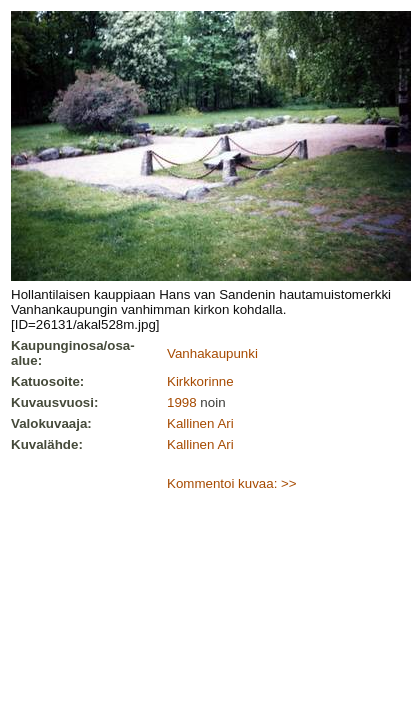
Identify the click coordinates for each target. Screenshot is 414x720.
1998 (182, 402)
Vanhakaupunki (212, 353)
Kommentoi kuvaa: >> (232, 483)
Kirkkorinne (200, 381)
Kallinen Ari (200, 423)
